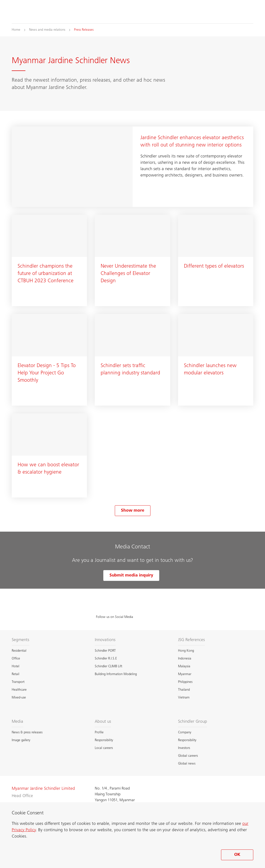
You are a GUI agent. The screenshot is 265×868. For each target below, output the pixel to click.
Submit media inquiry (131, 575)
